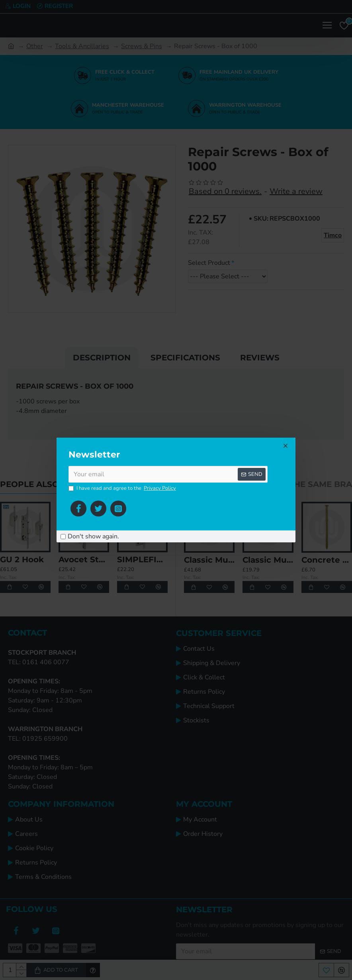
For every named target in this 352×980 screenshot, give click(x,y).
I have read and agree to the (123, 489)
